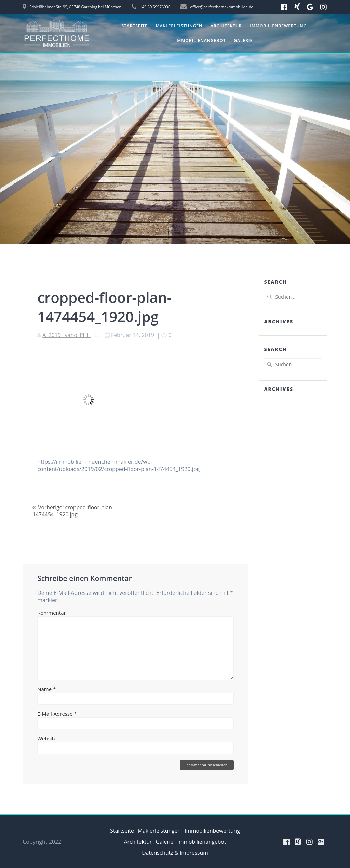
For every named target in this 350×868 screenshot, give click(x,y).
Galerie (243, 41)
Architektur (226, 26)
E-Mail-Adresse (57, 714)
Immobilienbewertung (278, 26)
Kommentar (51, 613)
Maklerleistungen (179, 26)
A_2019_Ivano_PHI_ (66, 335)
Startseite (134, 26)
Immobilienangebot (201, 41)
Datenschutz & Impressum (175, 853)
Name (46, 689)
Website (47, 738)
